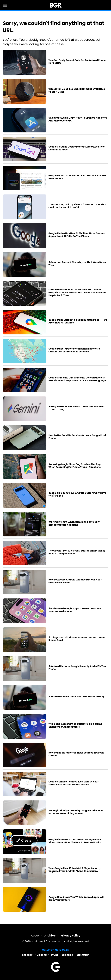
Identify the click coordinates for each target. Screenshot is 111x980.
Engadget (28, 955)
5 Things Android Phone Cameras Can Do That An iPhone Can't (77, 639)
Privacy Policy (70, 936)
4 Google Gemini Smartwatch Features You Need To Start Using (76, 408)
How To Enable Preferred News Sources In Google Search (76, 754)
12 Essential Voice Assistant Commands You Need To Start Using (77, 91)
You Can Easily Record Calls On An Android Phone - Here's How (78, 62)
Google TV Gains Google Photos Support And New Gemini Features (76, 148)
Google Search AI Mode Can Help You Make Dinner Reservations (77, 177)
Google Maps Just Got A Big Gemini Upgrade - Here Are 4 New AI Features (78, 321)
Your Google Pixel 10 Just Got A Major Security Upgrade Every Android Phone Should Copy (75, 870)
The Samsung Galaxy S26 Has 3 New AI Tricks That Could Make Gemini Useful (77, 206)
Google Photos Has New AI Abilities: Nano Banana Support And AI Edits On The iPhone (77, 235)
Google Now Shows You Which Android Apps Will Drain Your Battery (76, 899)
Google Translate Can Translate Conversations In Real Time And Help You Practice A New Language (77, 379)
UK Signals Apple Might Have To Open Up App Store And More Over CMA (78, 119)
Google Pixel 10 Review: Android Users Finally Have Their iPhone (77, 495)
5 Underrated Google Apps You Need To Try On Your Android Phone (75, 610)
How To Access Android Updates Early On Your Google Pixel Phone (75, 581)
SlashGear (83, 955)
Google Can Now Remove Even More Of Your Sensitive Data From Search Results (73, 783)
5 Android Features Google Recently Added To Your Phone (78, 668)
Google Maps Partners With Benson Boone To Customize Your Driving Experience (74, 350)
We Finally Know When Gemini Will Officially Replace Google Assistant (74, 523)
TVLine (54, 955)
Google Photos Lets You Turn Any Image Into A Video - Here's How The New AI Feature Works (75, 841)
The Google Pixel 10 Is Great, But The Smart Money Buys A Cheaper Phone (77, 552)
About (35, 936)
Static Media (39, 942)
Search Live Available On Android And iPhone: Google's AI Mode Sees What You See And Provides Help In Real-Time (77, 293)
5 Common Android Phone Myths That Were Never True (77, 264)
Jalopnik (42, 955)
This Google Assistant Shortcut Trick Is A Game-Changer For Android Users (76, 725)
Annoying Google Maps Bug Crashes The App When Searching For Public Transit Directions (75, 466)
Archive (50, 936)
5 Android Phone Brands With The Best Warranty (76, 697)
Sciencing (67, 955)
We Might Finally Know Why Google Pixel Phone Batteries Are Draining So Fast (76, 812)
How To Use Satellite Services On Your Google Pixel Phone (77, 437)
